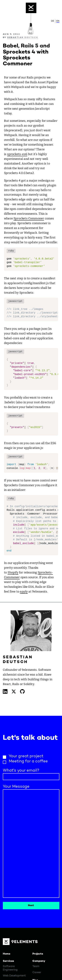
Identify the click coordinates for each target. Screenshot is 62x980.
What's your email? (21, 771)
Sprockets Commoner (29, 218)
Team (36, 966)
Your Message (16, 787)
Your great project (26, 756)
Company (39, 961)
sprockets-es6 (17, 154)
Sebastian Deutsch (23, 38)
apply (24, 592)
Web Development (14, 976)
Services (8, 961)
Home (7, 954)
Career (37, 972)
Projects (38, 954)
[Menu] (31, 8)
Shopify (13, 572)
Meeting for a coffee (28, 761)
